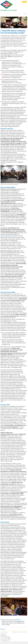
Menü (24, 2)
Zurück (3, 629)
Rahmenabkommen (7, 236)
